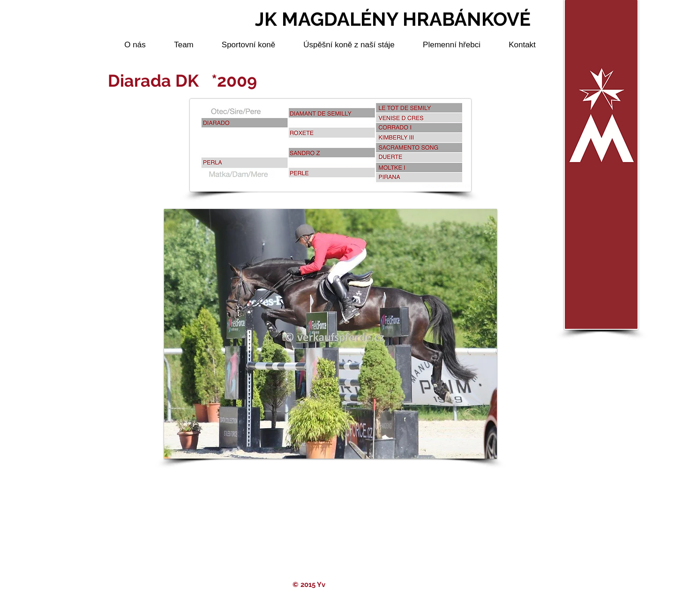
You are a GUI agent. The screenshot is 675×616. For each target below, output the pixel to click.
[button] (330, 334)
